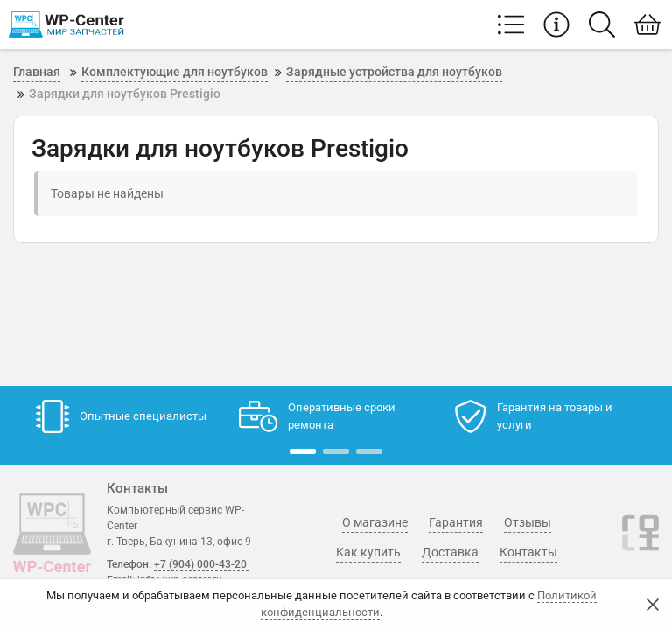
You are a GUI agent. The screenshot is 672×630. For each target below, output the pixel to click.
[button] (303, 451)
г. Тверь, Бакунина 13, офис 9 (179, 542)
